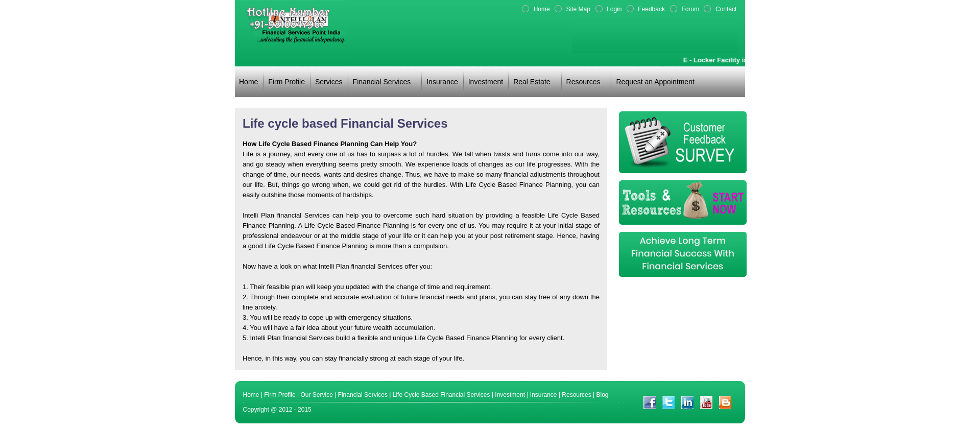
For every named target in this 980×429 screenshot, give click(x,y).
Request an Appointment (655, 82)
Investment (486, 82)
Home (248, 82)
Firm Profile (286, 82)
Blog (603, 395)
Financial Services (382, 82)
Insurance (442, 82)
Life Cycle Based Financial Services (441, 395)
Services (329, 82)
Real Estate (532, 82)
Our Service (316, 395)
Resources (583, 82)
